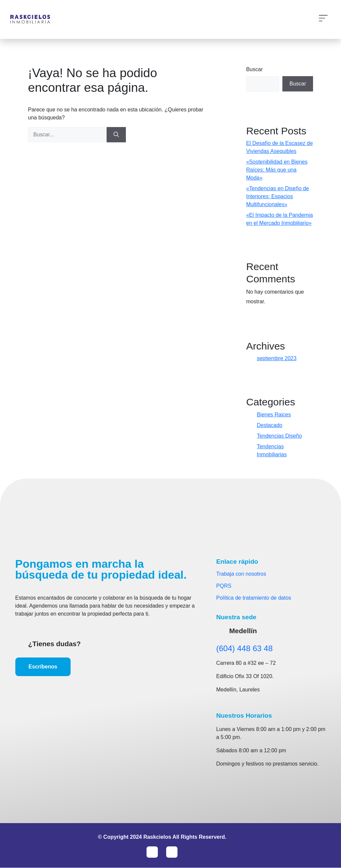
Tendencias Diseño (279, 436)
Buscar (254, 69)
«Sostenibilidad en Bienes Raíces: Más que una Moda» (277, 170)
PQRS (224, 586)
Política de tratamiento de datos (254, 598)
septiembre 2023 (277, 359)
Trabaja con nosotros (241, 574)
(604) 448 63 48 (244, 648)
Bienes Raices (274, 415)
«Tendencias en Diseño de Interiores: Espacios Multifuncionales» (278, 197)
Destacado (270, 425)
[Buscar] (116, 135)
